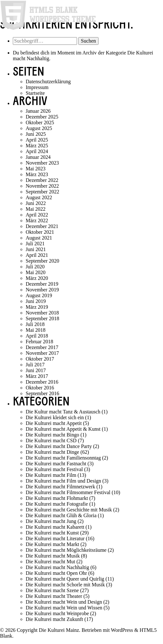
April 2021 (37, 255)
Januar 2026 (38, 111)
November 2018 (42, 313)
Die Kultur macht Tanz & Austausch (63, 412)
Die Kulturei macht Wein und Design (64, 602)
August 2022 (39, 197)
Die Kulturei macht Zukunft (54, 619)
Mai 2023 (36, 169)
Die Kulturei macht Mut (50, 562)
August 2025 (39, 128)
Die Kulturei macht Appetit (54, 423)
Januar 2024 (38, 157)
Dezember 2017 (42, 347)
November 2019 (42, 290)
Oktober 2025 (40, 122)
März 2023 (37, 174)
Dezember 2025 (42, 117)
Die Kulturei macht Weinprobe (57, 613)
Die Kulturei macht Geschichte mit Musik (69, 510)
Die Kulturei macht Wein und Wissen (64, 608)
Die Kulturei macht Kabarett (55, 527)
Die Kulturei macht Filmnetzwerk (60, 487)
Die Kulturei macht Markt (52, 544)
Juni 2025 (36, 134)
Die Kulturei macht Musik (53, 556)
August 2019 (39, 295)
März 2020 (37, 278)
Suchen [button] (88, 41)
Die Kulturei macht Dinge (52, 452)
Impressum (37, 87)
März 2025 (37, 146)
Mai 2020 (36, 272)
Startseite (35, 93)
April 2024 (37, 151)
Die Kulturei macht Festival (54, 469)
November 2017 (42, 353)
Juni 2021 (36, 249)
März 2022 (37, 220)
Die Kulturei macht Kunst (52, 533)
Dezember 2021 (42, 226)
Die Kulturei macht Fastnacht (56, 464)
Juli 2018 (35, 324)
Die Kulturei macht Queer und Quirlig (65, 579)
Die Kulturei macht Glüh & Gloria (61, 515)
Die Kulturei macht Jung (51, 521)
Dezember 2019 (42, 284)
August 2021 (39, 238)
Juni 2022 (36, 203)
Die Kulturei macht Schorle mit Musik (65, 585)
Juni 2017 (36, 370)
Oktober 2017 (40, 359)
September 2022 (42, 192)
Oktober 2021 (40, 232)
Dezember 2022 (42, 180)
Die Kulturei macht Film (51, 475)
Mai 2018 (36, 330)
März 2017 (37, 376)
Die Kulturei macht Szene (52, 590)
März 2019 (37, 307)
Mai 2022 (36, 209)
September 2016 (42, 393)
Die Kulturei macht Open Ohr (56, 573)
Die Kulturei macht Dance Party (59, 446)
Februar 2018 (39, 342)
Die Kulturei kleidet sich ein (55, 417)
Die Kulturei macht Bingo (52, 435)
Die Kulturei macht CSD (51, 440)
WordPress (122, 630)
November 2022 (42, 186)
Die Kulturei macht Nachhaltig (57, 567)
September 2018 (42, 318)
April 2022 (37, 215)
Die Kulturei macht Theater (54, 596)
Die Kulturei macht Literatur (55, 538)
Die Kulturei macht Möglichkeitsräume (66, 550)
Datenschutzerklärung (48, 82)
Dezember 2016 (42, 382)
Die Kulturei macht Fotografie (57, 504)
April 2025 (37, 140)
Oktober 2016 (40, 388)
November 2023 (42, 163)
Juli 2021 (35, 244)
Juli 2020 (35, 267)
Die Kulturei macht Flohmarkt (57, 498)
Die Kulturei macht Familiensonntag (63, 458)
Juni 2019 (36, 301)
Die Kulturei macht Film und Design (63, 481)
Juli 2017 (35, 365)
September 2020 (42, 261)
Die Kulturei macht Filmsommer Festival (68, 492)
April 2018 (37, 336)
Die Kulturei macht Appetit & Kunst (63, 429)
